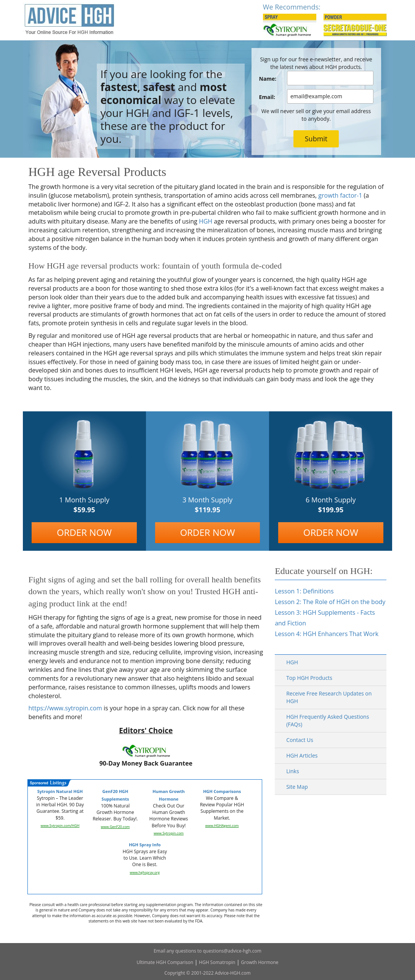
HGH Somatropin (217, 962)
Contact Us (300, 740)
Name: (268, 79)
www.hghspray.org (145, 872)
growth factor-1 (340, 195)
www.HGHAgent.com (222, 826)
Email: (267, 97)
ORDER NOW (84, 532)
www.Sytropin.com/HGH (60, 826)
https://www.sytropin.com (65, 708)
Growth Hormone (260, 962)
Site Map (297, 787)
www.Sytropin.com (169, 833)
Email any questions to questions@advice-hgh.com (207, 951)
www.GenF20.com (115, 827)
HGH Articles (302, 755)
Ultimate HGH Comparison (165, 962)
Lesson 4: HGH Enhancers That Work (327, 634)
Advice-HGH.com (233, 973)
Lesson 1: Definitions (304, 591)
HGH (206, 221)
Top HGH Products (309, 678)
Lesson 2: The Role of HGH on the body (330, 602)
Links (292, 771)
